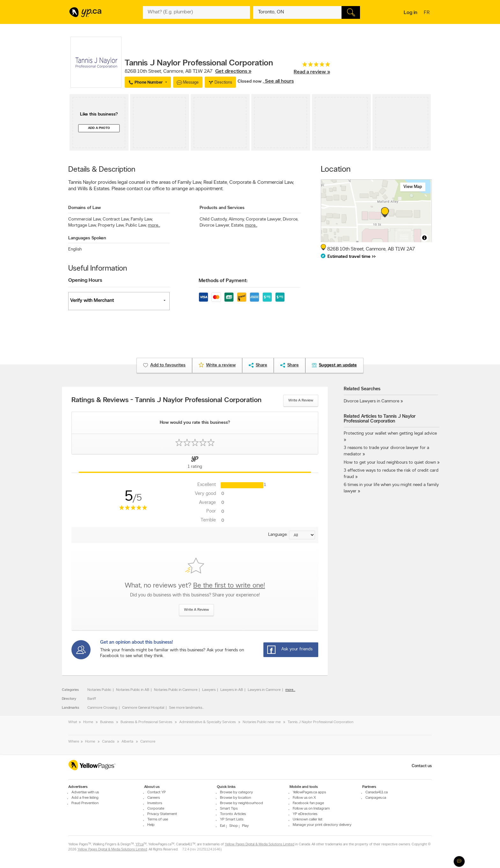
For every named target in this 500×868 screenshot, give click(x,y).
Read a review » (312, 72)
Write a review (301, 400)
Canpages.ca (376, 798)
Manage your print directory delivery (322, 825)
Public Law (136, 225)
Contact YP (157, 792)
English (75, 249)
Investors (155, 803)
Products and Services (222, 208)
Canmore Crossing (102, 708)
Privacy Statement (162, 814)
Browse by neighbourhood (242, 803)
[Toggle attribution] (424, 238)
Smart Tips (229, 809)
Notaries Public (99, 690)
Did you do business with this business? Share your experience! (195, 595)
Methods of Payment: (223, 281)
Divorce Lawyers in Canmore (371, 401)
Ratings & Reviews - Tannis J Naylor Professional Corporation (166, 400)
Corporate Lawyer (264, 219)
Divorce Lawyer (215, 225)
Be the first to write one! (229, 586)
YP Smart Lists (232, 819)
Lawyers (209, 690)
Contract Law (116, 219)
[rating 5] (312, 66)
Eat (223, 826)
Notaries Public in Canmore (176, 690)
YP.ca (140, 845)
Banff (92, 699)
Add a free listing (85, 798)
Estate (238, 225)
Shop (234, 826)
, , (188, 71)
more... (154, 225)
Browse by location (235, 798)
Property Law (111, 225)
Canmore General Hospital (143, 708)
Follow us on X (304, 798)
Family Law (142, 219)
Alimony (237, 219)
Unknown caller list (308, 819)
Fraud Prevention (85, 803)
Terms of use (158, 819)
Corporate (156, 809)
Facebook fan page (308, 803)
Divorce (290, 219)
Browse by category (236, 792)
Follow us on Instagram (311, 809)
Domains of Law (85, 208)
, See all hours (278, 81)
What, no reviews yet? (195, 586)
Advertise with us (85, 792)
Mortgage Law (82, 225)
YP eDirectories (305, 814)
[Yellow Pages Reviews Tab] (195, 464)
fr (427, 13)
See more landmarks (186, 708)
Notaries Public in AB (133, 690)
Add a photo (99, 128)
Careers (154, 798)
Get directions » (233, 71)
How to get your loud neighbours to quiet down (390, 463)
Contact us (422, 766)
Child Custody (213, 219)
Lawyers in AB (232, 690)
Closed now (250, 82)
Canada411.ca (377, 792)
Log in (411, 13)
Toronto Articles (233, 814)
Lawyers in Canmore (264, 690)
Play (245, 826)
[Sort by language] (302, 535)
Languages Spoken (87, 238)
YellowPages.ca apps (309, 792)
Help (151, 825)
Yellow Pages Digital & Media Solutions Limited (260, 845)
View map (413, 187)
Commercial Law (85, 219)
